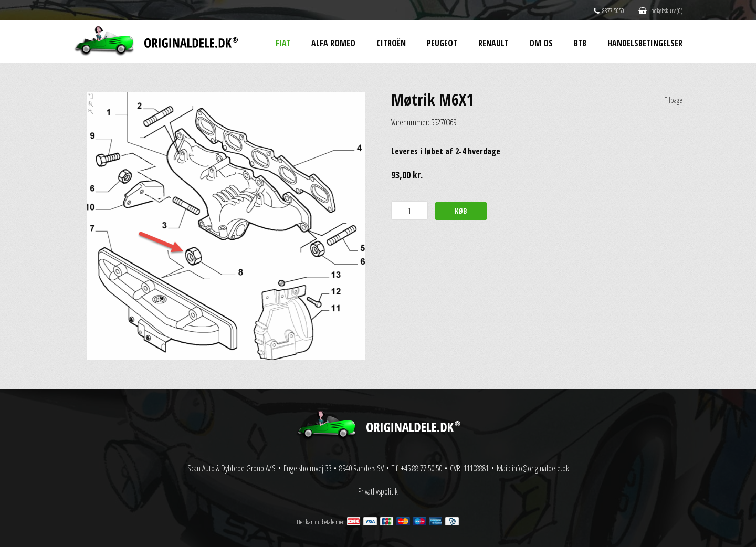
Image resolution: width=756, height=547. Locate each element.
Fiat (283, 43)
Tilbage (674, 100)
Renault (493, 43)
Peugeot (442, 43)
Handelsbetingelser (645, 43)
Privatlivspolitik (378, 491)
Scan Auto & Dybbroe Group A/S (232, 468)
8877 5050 (609, 11)
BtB (580, 43)
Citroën (391, 43)
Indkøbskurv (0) (660, 11)
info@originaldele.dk (540, 468)
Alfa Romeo (333, 43)
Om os (541, 43)
